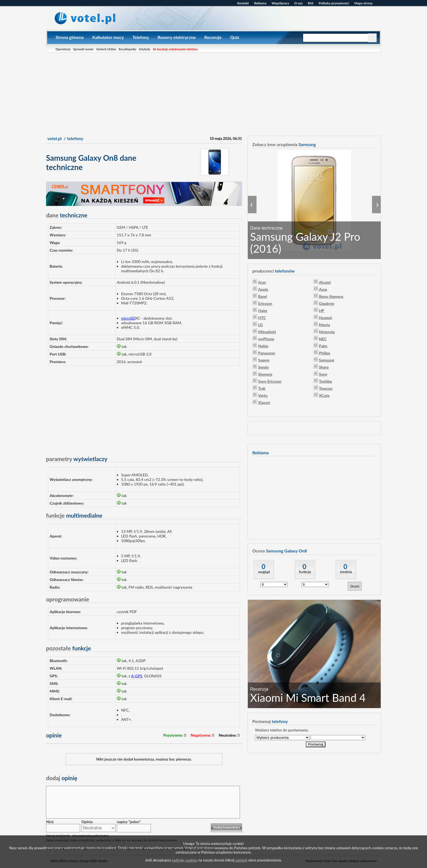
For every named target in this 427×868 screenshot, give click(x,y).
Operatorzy (63, 49)
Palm (323, 346)
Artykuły (145, 49)
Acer (262, 282)
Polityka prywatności (334, 3)
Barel (263, 296)
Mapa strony (363, 3)
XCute (324, 395)
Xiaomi (264, 402)
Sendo (263, 367)
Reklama (260, 3)
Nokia (263, 346)
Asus (323, 289)
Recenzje (213, 37)
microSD (128, 318)
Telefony (141, 37)
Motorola (327, 332)
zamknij (241, 860)
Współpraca (280, 3)
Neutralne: (228, 735)
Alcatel (325, 282)
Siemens (265, 374)
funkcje (305, 572)
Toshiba (325, 381)
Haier (263, 311)
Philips (324, 353)
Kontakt (243, 3)
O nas (298, 3)
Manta (324, 325)
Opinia (87, 822)
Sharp (324, 367)
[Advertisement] (213, 93)
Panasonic (267, 353)
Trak (262, 388)
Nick (50, 822)
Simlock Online (106, 49)
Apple (263, 289)
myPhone (266, 339)
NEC (323, 339)
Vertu (263, 395)
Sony (323, 374)
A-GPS (137, 676)
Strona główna (70, 37)
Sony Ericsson (270, 381)
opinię (62, 778)
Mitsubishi (267, 332)
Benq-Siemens (331, 296)
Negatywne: (201, 735)
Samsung (327, 360)
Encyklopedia (127, 49)
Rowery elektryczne (176, 37)
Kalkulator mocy (108, 37)
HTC (262, 318)
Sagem (264, 360)
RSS (311, 3)
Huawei (325, 318)
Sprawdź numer (83, 49)
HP (321, 311)
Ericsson (265, 303)
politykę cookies (185, 860)
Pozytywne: (173, 735)
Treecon (326, 388)
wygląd (264, 572)
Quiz (235, 37)
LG (260, 325)
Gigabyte (327, 303)
